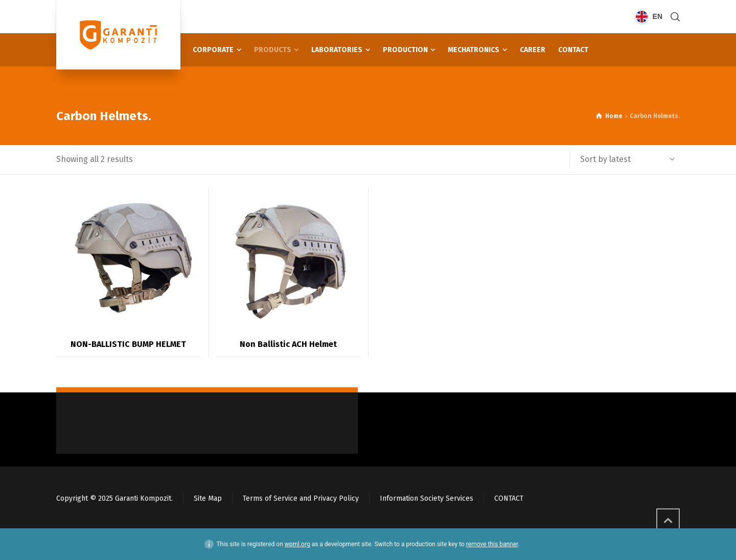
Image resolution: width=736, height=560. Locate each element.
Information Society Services (427, 498)
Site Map (208, 498)
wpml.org (297, 544)
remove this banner (492, 544)
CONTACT (509, 498)
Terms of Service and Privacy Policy (301, 498)
